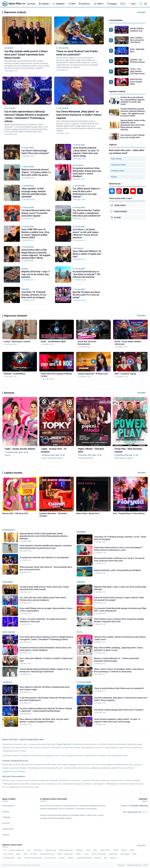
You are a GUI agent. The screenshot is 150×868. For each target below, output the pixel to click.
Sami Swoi (38, 850)
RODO (146, 865)
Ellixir (26, 854)
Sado (19, 858)
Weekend (79, 850)
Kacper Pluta (105, 850)
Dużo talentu (116, 159)
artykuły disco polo (51, 755)
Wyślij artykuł (118, 205)
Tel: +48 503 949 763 (135, 812)
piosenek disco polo (129, 765)
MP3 (72, 4)
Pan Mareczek (9, 858)
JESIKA (116, 850)
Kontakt (116, 218)
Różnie (114, 177)
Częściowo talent (118, 165)
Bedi (106, 858)
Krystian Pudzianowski (33, 858)
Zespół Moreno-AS (47, 854)
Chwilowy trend (118, 171)
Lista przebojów (116, 20)
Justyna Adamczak (17, 850)
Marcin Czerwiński (99, 854)
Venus (88, 850)
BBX (95, 850)
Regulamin (121, 865)
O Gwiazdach (9, 530)
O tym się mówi (84, 682)
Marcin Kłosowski (66, 850)
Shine (59, 854)
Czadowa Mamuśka (84, 858)
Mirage (71, 858)
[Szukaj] (141, 4)
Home (31, 4)
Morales (98, 858)
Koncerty (85, 4)
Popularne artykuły (117, 91)
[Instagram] (119, 191)
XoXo (134, 854)
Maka (132, 850)
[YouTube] (133, 191)
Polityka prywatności (134, 865)
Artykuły (44, 4)
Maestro (113, 858)
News (18, 854)
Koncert (81, 582)
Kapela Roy (113, 854)
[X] (140, 191)
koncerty (77, 755)
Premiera (81, 532)
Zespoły (112, 4)
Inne (133, 4)
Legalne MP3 (8, 829)
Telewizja (7, 682)
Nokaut (124, 850)
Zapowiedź (8, 582)
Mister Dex (69, 854)
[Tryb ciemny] (146, 4)
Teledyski (59, 4)
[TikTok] (126, 191)
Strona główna (8, 806)
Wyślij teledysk (119, 211)
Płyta (80, 632)
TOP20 (99, 4)
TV (123, 4)
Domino (62, 858)
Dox (5, 850)
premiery (69, 755)
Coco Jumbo (8, 854)
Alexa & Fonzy (51, 850)
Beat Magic (125, 854)
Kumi (29, 850)
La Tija (86, 854)
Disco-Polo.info (64, 744)
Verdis (78, 854)
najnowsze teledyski (18, 768)
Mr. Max (34, 854)
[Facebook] (112, 191)
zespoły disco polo (54, 784)
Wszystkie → (143, 12)
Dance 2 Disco (50, 858)
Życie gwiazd (9, 632)
